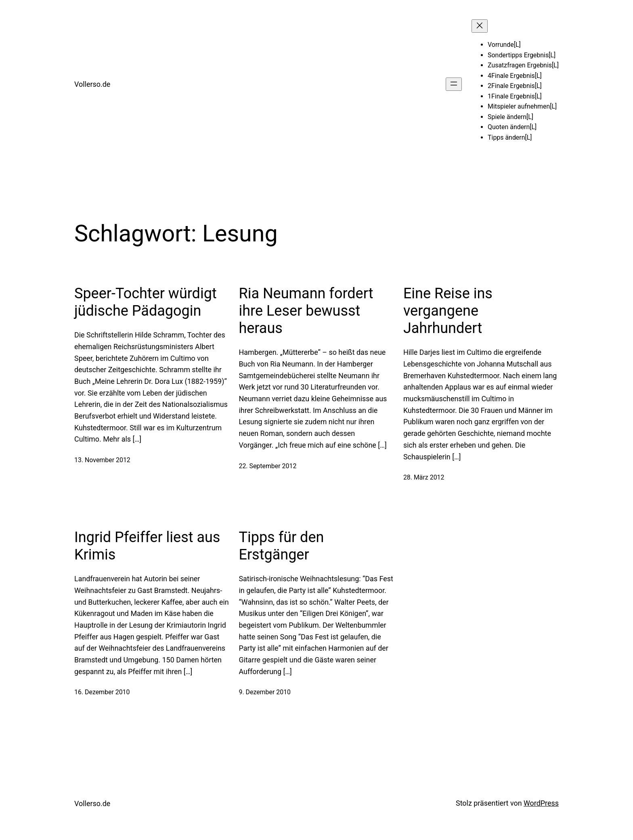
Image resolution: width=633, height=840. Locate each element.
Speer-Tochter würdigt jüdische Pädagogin (146, 302)
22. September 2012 (267, 466)
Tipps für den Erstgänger (281, 546)
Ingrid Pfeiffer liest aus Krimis (147, 546)
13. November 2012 (102, 460)
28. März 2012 (424, 477)
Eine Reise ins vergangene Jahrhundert (448, 311)
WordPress (541, 803)
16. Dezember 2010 (102, 692)
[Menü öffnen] (454, 84)
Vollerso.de (92, 84)
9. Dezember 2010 (265, 692)
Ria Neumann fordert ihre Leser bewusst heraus (306, 311)
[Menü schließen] (480, 26)
